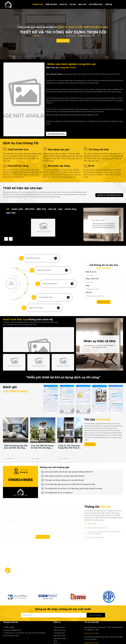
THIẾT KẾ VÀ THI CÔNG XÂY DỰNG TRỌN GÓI (63, 32)
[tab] (82, 472)
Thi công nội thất (99, 149)
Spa (60, 209)
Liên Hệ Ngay (63, 41)
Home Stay (71, 209)
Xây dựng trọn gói (59, 149)
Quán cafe (17, 209)
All (8, 209)
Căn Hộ (52, 209)
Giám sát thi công (18, 166)
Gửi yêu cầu (104, 302)
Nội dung (89, 292)
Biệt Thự (41, 209)
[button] (82, 472)
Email (88, 286)
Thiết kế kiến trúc (18, 149)
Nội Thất (11, 213)
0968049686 (20, 480)
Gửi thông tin (96, 615)
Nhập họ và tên (91, 272)
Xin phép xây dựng (59, 166)
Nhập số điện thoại (92, 279)
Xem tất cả (90, 444)
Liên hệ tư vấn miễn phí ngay (109, 195)
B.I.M (91, 166)
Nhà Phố (30, 209)
